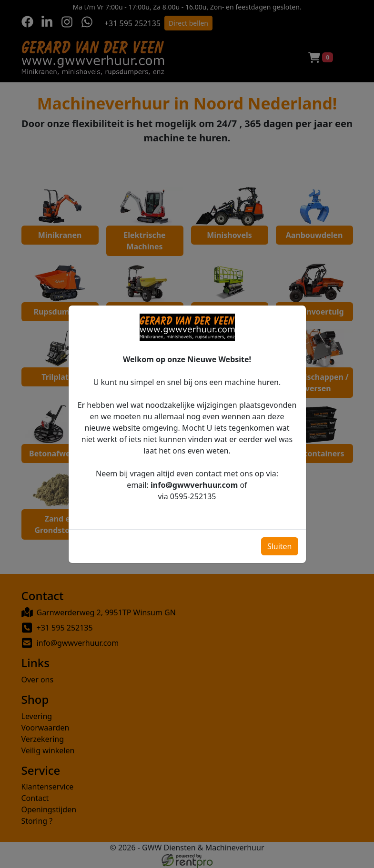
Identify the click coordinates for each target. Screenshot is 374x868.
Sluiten (280, 540)
